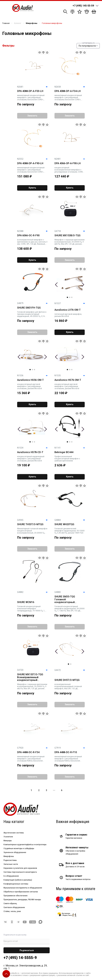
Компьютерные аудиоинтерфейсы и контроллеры (25, 845)
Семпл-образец (10, 904)
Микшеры (8, 841)
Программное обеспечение (15, 896)
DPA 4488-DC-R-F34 (28, 752)
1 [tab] (67, 297)
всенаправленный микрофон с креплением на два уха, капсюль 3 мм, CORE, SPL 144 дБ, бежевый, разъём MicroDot (32, 242)
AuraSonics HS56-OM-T (30, 380)
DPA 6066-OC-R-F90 (28, 236)
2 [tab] (70, 297)
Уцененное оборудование (15, 852)
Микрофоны (9, 856)
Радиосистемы (10, 860)
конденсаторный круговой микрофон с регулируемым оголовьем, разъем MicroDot (30, 386)
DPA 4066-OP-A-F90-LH (68, 163)
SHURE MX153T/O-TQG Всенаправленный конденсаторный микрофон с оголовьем (31, 677)
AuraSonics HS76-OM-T (68, 380)
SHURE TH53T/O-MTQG (30, 524)
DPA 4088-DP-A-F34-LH (68, 91)
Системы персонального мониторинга (20, 872)
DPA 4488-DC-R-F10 (66, 752)
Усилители (8, 837)
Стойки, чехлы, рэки (12, 911)
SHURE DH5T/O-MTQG (67, 680)
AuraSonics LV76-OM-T (68, 310)
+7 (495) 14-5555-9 (20, 958)
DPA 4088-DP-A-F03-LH (30, 91)
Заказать (32, 116)
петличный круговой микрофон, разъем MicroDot (68, 315)
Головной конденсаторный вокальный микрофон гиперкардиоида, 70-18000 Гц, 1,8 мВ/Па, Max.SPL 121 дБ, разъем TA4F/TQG (32, 609)
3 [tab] (72, 297)
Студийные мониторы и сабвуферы (19, 848)
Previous (56, 285)
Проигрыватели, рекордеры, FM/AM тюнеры (22, 900)
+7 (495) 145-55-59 (83, 6)
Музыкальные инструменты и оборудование (23, 888)
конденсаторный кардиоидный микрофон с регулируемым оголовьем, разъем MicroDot (31, 459)
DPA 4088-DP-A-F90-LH (30, 163)
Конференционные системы (16, 884)
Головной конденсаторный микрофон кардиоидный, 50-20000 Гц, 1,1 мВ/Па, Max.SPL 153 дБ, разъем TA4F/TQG (70, 609)
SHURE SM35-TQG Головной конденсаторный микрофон (65, 600)
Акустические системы (14, 833)
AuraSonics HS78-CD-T (30, 452)
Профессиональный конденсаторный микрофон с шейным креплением (67, 459)
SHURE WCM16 (26, 602)
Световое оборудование (14, 907)
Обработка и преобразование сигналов (21, 892)
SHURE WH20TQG (64, 524)
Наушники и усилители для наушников (20, 868)
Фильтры (8, 46)
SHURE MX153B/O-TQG (67, 236)
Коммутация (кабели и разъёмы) (18, 880)
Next (83, 285)
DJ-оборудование (11, 876)
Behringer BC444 (64, 452)
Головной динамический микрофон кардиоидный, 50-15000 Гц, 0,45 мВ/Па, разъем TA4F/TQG (70, 531)
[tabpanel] (70, 283)
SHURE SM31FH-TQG (29, 308)
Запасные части (11, 864)
